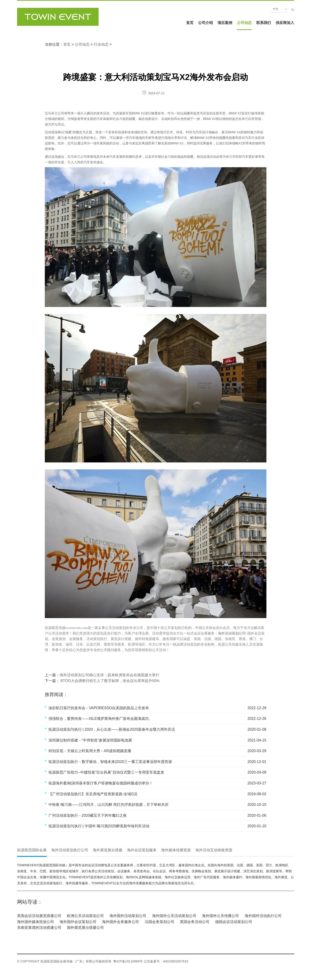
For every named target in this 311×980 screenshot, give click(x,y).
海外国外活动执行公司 (263, 916)
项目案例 (225, 23)
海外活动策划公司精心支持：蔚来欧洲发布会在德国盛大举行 (109, 675)
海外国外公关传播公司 (220, 916)
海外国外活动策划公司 (128, 916)
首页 (190, 23)
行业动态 (101, 44)
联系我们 (264, 23)
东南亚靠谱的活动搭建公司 (39, 928)
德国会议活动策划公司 (234, 922)
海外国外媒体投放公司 (36, 922)
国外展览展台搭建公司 (85, 928)
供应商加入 (285, 23)
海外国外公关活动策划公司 (174, 916)
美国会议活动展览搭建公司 (39, 916)
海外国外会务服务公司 (121, 922)
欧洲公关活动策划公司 (85, 916)
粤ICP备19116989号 (128, 961)
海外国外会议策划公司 (78, 922)
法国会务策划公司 (160, 922)
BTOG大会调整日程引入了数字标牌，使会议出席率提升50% (110, 681)
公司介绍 (205, 23)
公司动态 (244, 23)
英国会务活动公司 (195, 922)
